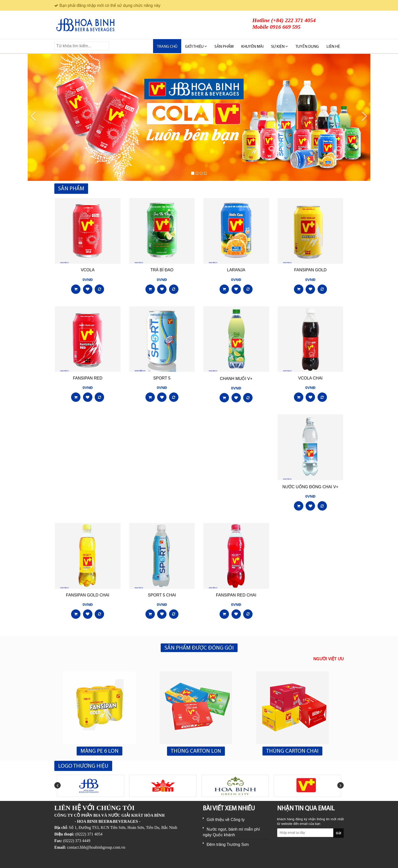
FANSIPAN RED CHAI (236, 595)
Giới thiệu (196, 47)
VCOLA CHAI (310, 378)
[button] (30, 117)
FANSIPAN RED (88, 378)
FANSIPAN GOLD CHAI (88, 595)
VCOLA (88, 270)
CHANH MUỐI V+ (236, 379)
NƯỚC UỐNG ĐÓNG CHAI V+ (310, 487)
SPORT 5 (162, 378)
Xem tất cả (334, 189)
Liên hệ (333, 47)
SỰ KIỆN (279, 47)
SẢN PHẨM (224, 47)
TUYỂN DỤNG (307, 47)
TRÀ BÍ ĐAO (162, 270)
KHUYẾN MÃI (252, 47)
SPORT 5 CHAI (162, 595)
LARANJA (236, 270)
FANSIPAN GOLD (310, 270)
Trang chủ (167, 47)
